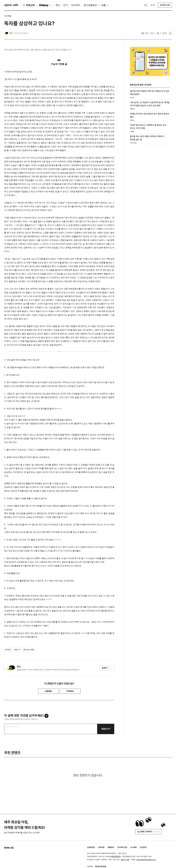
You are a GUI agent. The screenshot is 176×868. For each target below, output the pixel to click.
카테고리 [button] (29, 5)
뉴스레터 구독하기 (148, 832)
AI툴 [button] (104, 5)
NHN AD (9, 848)
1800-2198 (125, 860)
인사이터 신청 (165, 5)
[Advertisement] (150, 188)
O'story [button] (46, 5)
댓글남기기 (106, 729)
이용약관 (90, 867)
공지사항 (101, 847)
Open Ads (11, 5)
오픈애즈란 (91, 847)
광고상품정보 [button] (90, 5)
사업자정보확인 (115, 856)
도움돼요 (48, 691)
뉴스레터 (134, 847)
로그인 (153, 5)
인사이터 (76, 5)
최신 (58, 5)
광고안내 (143, 847)
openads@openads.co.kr (146, 860)
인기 (66, 5)
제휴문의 (111, 847)
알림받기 (105, 668)
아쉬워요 (70, 691)
